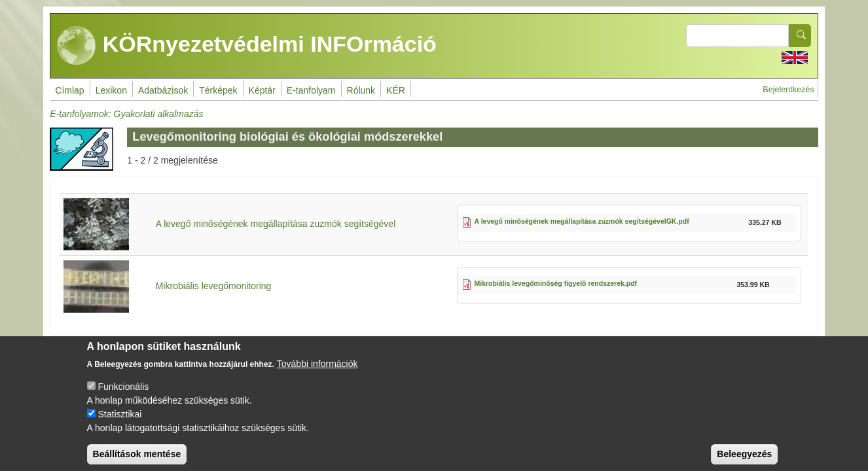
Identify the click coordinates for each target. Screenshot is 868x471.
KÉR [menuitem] (396, 90)
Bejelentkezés (788, 90)
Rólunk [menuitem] (361, 90)
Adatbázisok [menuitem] (163, 90)
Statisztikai (119, 423)
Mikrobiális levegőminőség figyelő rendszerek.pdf (556, 283)
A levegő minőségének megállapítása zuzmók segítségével (276, 224)
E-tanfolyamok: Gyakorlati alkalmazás (126, 114)
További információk (317, 373)
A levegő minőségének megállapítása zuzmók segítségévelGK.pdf (582, 221)
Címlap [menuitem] (69, 90)
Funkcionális (123, 396)
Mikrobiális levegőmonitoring (214, 286)
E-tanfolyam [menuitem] (311, 90)
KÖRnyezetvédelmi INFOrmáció (247, 46)
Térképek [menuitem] (218, 90)
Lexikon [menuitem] (111, 90)
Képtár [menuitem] (262, 90)
